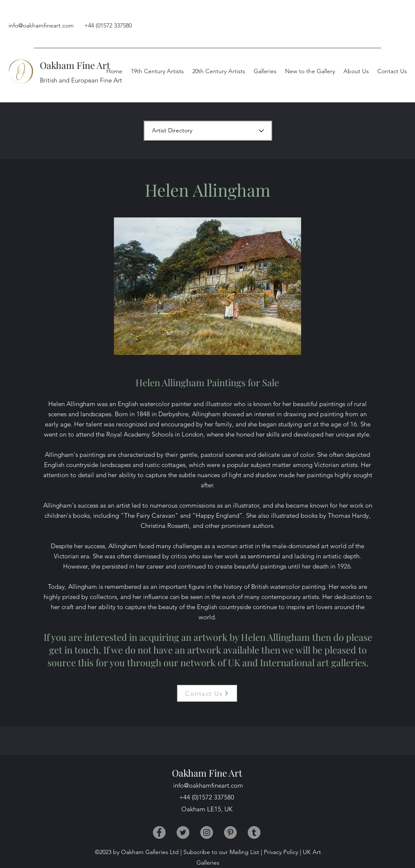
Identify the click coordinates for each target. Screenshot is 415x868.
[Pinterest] (230, 832)
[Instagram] (207, 832)
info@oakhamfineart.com (41, 25)
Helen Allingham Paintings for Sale (207, 382)
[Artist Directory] (208, 131)
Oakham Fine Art (75, 65)
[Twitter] (183, 832)
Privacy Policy (281, 852)
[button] (356, 71)
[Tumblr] (254, 832)
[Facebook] (159, 832)
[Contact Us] (207, 693)
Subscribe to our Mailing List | (223, 852)
